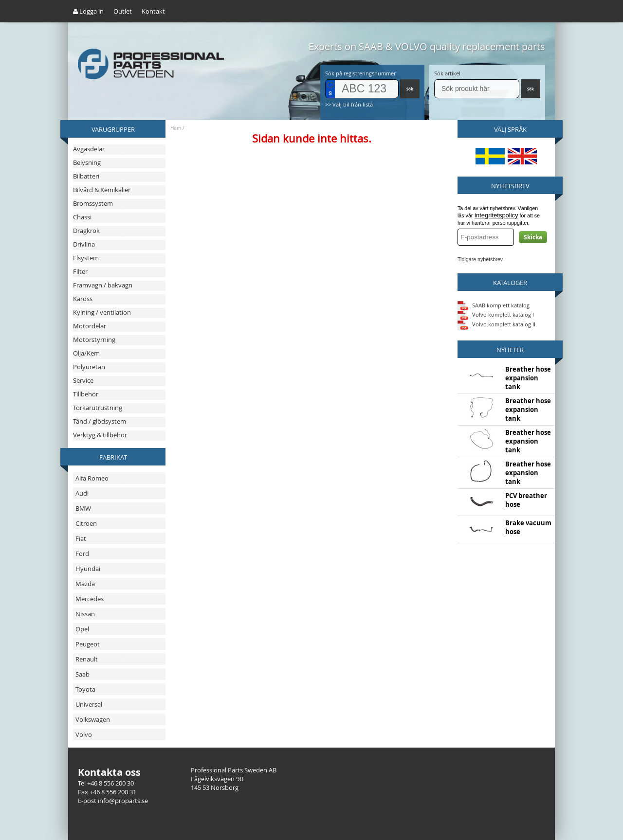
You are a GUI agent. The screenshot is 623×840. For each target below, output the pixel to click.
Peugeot (88, 644)
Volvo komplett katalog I (496, 314)
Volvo (84, 734)
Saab (82, 674)
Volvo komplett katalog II (496, 324)
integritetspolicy (496, 215)
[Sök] (477, 89)
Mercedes (90, 599)
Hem (176, 128)
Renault (87, 659)
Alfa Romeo (92, 478)
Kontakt (153, 11)
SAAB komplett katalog (501, 305)
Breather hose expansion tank (528, 378)
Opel (82, 629)
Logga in (88, 11)
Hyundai (88, 569)
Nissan (85, 614)
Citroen (86, 523)
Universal (89, 704)
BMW (83, 508)
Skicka (533, 237)
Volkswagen (93, 719)
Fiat (81, 538)
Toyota (85, 689)
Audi (82, 493)
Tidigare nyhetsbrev (480, 259)
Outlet (123, 11)
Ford (82, 554)
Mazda (85, 584)
